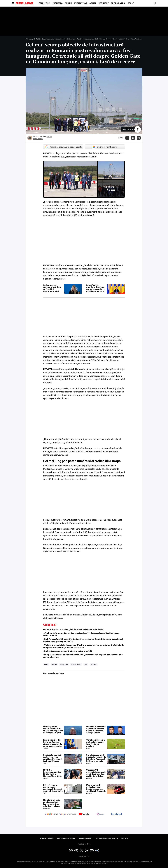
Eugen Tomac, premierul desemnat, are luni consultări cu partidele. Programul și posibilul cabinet (96, 288)
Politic (68, 3)
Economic (58, 3)
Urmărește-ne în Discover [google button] (105, 147)
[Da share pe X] (133, 138)
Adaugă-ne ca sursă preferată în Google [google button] (63, 147)
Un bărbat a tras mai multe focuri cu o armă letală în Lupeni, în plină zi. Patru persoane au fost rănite (53, 758)
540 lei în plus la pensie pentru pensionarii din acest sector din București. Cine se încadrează (52, 788)
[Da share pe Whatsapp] (139, 138)
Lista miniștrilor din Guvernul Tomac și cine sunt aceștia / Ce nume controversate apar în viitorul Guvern (53, 743)
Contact (125, 839)
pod (86, 665)
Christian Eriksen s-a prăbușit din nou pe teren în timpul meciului (95, 743)
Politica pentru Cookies (66, 839)
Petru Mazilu (38, 139)
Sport (131, 3)
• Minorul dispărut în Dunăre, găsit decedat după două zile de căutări (73, 629)
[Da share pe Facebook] (127, 138)
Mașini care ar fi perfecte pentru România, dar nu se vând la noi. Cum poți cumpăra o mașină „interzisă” (96, 788)
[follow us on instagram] (100, 814)
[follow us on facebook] (117, 814)
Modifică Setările (84, 844)
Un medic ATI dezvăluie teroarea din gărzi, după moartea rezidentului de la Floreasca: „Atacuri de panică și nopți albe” (96, 773)
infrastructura (76, 665)
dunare (54, 665)
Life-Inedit (104, 3)
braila (46, 665)
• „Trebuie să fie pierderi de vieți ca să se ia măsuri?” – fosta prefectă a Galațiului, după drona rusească (81, 634)
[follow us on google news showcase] (68, 814)
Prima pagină (30, 39)
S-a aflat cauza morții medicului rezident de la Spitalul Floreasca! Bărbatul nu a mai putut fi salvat (96, 758)
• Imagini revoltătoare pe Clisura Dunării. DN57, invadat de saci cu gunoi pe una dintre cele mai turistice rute (83, 656)
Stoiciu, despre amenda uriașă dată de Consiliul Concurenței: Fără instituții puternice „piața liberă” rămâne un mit (53, 288)
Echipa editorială (47, 839)
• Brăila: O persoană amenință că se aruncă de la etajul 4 (68, 651)
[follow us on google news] (51, 814)
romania (94, 665)
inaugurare (64, 665)
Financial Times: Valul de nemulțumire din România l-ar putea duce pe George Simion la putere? (96, 730)
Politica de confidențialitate (107, 839)
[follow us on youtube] (84, 814)
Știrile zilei (45, 3)
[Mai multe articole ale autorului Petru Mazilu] (30, 138)
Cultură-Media (118, 3)
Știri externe (81, 3)
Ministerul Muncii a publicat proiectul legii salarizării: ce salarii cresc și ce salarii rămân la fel (52, 803)
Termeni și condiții (85, 839)
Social (93, 3)
